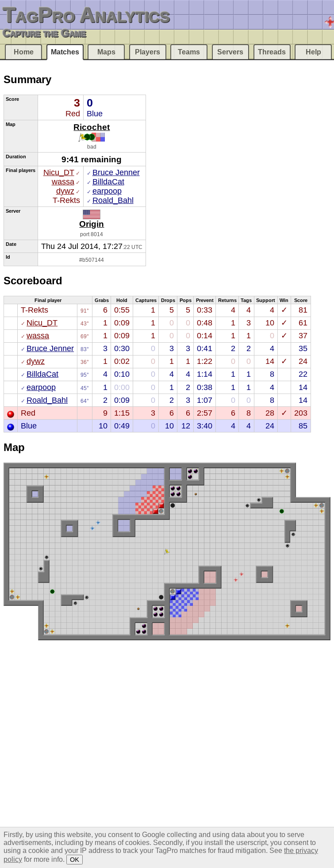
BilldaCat (108, 182)
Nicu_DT (59, 172)
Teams (189, 52)
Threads (272, 52)
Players (148, 52)
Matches (65, 52)
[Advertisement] (194, 121)
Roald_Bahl (113, 200)
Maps (106, 52)
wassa (63, 182)
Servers (230, 52)
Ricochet (92, 127)
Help (313, 52)
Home (24, 52)
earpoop (107, 191)
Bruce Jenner (116, 172)
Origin (92, 224)
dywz (65, 191)
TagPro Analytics (86, 15)
